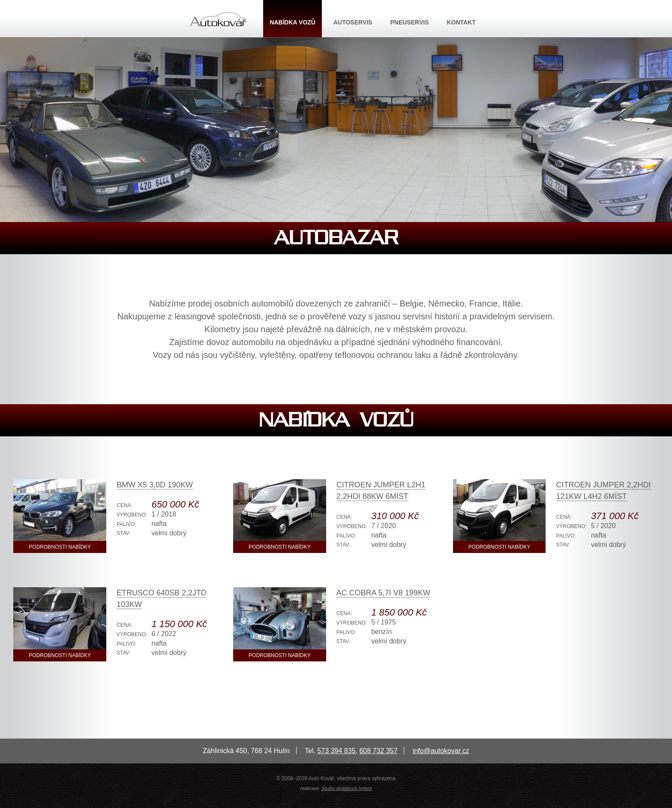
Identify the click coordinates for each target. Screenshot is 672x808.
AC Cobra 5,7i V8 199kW (383, 593)
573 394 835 (337, 751)
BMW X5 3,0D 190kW (155, 485)
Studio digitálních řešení (346, 788)
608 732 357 (378, 751)
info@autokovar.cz (441, 751)
